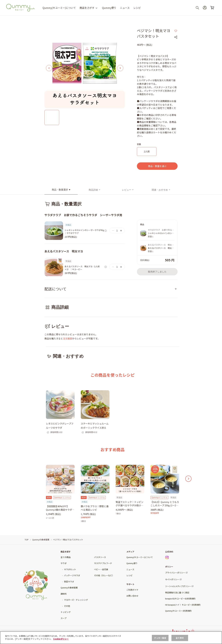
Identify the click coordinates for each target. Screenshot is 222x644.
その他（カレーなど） (104, 575)
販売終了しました (157, 272)
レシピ (137, 8)
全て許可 (180, 641)
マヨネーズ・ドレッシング (76, 600)
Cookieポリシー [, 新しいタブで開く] (61, 642)
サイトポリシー (172, 579)
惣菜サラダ (69, 582)
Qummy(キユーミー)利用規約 (178, 611)
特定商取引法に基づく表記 (177, 593)
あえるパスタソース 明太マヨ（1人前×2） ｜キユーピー (82, 268)
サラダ (64, 563)
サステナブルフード (103, 563)
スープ (64, 618)
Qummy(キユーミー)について (59, 8)
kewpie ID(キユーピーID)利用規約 (180, 599)
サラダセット (70, 569)
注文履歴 (68, 338)
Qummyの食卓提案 (69, 588)
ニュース (125, 8)
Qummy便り (109, 8)
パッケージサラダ (72, 575)
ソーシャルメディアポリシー (178, 586)
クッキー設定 (160, 641)
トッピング (66, 612)
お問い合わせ (132, 596)
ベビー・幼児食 (101, 569)
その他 (67, 606)
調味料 (64, 594)
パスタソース (100, 557)
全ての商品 (66, 557)
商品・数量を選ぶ (157, 166)
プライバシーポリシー (175, 573)
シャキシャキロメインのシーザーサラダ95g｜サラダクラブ (84, 232)
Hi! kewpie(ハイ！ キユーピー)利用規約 (183, 605)
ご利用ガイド (132, 590)
